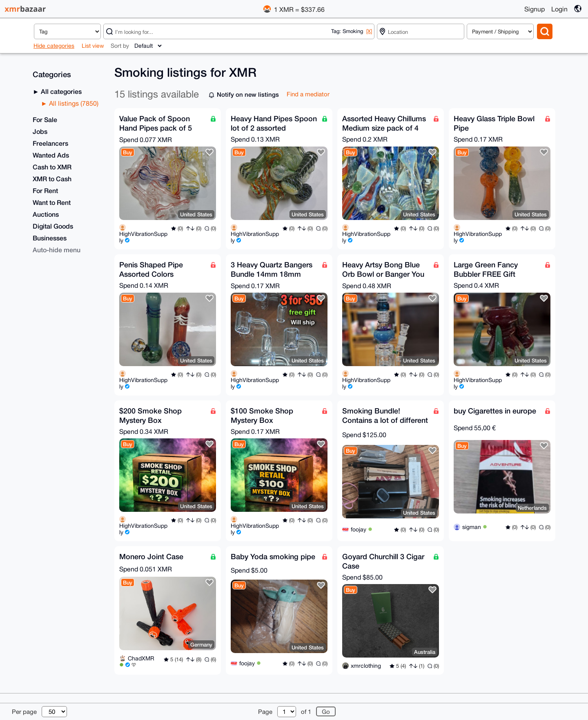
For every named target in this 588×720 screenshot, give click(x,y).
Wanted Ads (51, 155)
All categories (60, 91)
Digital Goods (53, 226)
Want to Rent (52, 202)
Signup (535, 9)
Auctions (46, 214)
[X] (369, 31)
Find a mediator (308, 94)
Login (559, 9)
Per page (24, 712)
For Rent (45, 190)
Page (265, 712)
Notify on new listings (248, 94)
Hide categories (54, 46)
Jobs (40, 131)
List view (93, 46)
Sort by (120, 46)
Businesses (50, 238)
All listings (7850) (73, 103)
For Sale (45, 119)
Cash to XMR (52, 167)
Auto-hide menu (57, 250)
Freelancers (50, 143)
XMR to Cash (52, 179)
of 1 (306, 712)
